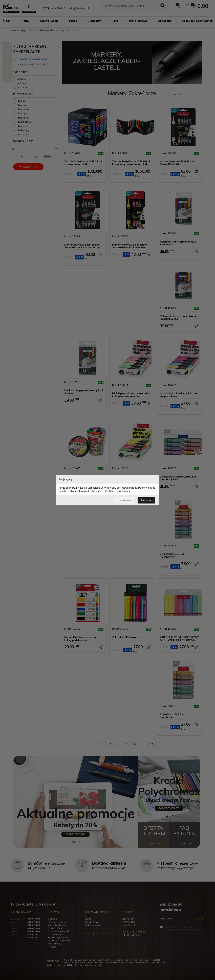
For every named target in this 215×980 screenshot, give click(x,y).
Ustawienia (124, 500)
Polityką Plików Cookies (117, 491)
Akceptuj (146, 500)
